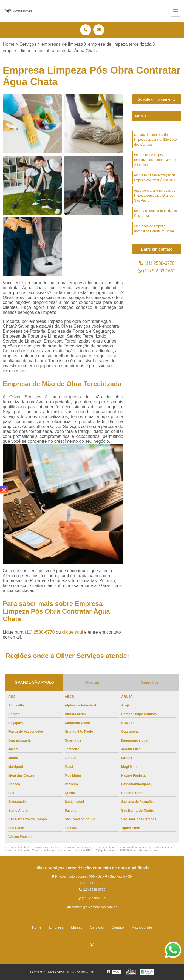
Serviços (97, 927)
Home (37, 927)
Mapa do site (142, 927)
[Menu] (175, 11)
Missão (77, 927)
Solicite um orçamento (157, 99)
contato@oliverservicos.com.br (92, 907)
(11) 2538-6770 (40, 632)
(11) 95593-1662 (157, 271)
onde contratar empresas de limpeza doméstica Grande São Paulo (155, 196)
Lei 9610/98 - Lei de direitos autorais (137, 850)
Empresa (56, 927)
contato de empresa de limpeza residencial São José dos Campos (155, 140)
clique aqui (73, 632)
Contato (118, 927)
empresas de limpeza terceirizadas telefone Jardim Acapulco (155, 160)
